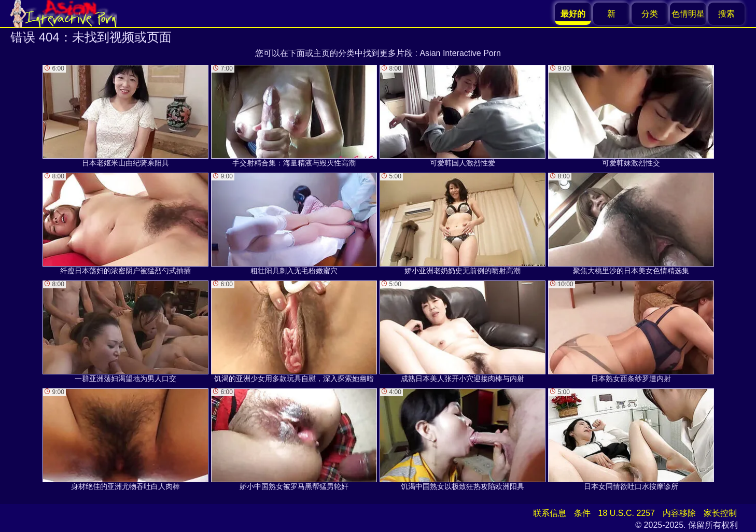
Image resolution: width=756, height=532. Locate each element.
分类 (650, 14)
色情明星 (688, 14)
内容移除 (679, 513)
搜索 (726, 14)
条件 (582, 513)
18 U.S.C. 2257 (627, 513)
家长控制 (720, 513)
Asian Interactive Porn (460, 53)
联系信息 (550, 513)
